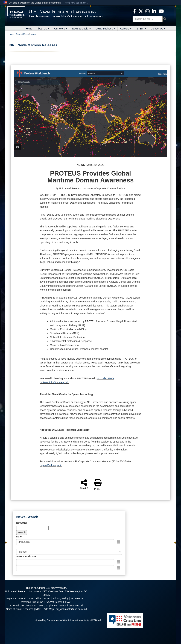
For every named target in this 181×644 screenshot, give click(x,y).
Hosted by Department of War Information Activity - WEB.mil (68, 620)
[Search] (148, 19)
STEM (141, 29)
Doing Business (106, 29)
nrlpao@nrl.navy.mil (51, 465)
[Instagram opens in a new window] (148, 11)
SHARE (84, 484)
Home (29, 29)
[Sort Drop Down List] (69, 552)
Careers (126, 29)
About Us (43, 29)
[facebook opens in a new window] (135, 11)
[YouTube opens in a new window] (161, 11)
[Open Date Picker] (118, 542)
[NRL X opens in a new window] (141, 11)
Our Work (61, 29)
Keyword (21, 523)
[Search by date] (65, 542)
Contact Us (158, 29)
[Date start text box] (65, 562)
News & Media (82, 29)
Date (19, 537)
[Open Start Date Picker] (118, 562)
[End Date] (65, 568)
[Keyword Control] (32, 528)
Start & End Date (26, 556)
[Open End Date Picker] (118, 568)
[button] (76, 3)
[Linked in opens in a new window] (154, 11)
